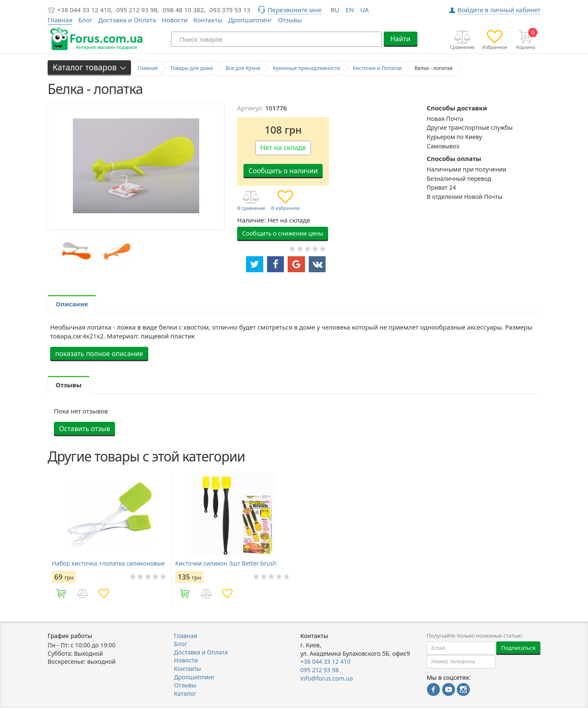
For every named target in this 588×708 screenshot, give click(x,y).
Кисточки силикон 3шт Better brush (226, 563)
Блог (86, 20)
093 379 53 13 (230, 10)
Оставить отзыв (84, 429)
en (350, 10)
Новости (175, 20)
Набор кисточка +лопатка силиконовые (108, 563)
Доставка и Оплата (127, 20)
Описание (72, 304)
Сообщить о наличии (283, 171)
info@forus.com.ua (327, 678)
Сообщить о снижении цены (283, 233)
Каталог (185, 693)
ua (364, 10)
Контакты (208, 20)
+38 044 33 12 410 (325, 661)
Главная (186, 636)
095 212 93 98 (319, 670)
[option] (76, 251)
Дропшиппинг (250, 20)
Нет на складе (283, 147)
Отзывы (290, 20)
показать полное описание (99, 354)
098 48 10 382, (184, 10)
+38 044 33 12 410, (85, 10)
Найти (400, 39)
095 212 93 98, (138, 10)
